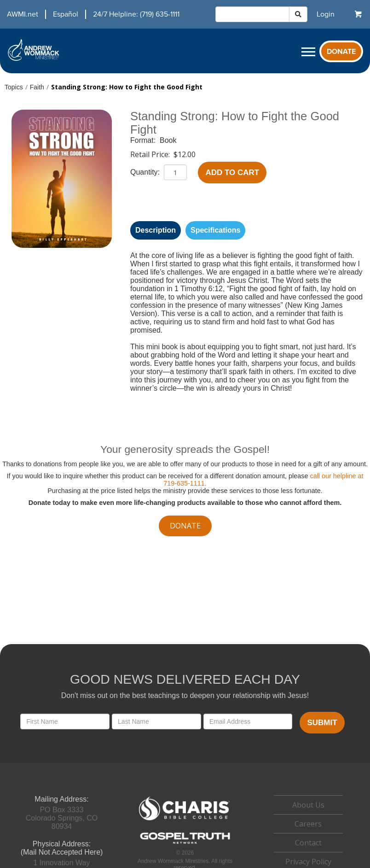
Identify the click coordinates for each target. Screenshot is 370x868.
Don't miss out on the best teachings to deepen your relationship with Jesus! (185, 695)
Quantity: (146, 172)
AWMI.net (23, 14)
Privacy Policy (308, 862)
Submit (322, 723)
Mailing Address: (61, 799)
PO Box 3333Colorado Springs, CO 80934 (62, 818)
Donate (341, 52)
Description (156, 230)
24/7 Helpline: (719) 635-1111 (136, 14)
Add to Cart (232, 173)
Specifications (215, 230)
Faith (37, 87)
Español (66, 14)
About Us (308, 805)
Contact (308, 843)
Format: (144, 140)
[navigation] (90, 14)
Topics (14, 87)
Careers (308, 824)
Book (168, 140)
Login (326, 14)
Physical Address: (62, 844)
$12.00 (185, 154)
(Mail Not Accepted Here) (62, 852)
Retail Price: (151, 154)
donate (185, 526)
